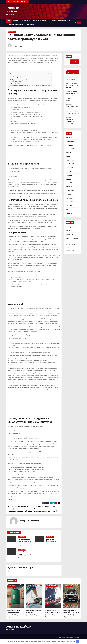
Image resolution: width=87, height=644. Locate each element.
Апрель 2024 (69, 183)
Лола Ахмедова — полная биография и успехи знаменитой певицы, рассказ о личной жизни (20, 509)
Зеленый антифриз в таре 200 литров (15, 611)
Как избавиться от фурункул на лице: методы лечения (25, 554)
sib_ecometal (22, 45)
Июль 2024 (69, 172)
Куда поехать (31, 25)
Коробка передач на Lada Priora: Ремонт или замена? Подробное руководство (72, 96)
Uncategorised (12, 32)
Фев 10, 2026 (69, 615)
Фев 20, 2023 (22, 543)
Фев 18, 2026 (31, 615)
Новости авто (26, 21)
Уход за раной (16, 84)
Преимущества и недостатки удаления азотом (22, 76)
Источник (10, 499)
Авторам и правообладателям (66, 638)
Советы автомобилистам (16, 25)
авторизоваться (39, 572)
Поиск (69, 56)
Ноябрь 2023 (69, 194)
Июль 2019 (69, 213)
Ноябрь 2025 (70, 145)
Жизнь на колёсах (19, 627)
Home (56, 638)
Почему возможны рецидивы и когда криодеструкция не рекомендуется (30, 85)
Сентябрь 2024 (70, 164)
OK (78, 641)
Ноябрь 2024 (70, 156)
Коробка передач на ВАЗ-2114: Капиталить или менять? (72, 85)
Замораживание (17, 82)
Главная (16, 21)
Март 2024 (69, 187)
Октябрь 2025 (70, 149)
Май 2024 (69, 179)
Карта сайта (77, 638)
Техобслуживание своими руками (60, 21)
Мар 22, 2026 (13, 615)
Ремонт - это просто (52, 586)
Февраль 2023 (70, 198)
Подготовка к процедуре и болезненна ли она (24, 80)
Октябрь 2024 (70, 160)
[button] (75, 23)
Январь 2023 (69, 202)
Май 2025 (69, 153)
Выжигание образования (17, 78)
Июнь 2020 (69, 206)
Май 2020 (69, 209)
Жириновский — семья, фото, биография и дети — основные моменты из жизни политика (46, 509)
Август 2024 (69, 168)
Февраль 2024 (70, 191)
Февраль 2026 (70, 141)
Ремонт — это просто (40, 21)
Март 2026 (69, 138)
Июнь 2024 (69, 175)
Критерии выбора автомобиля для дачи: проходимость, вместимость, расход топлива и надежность (72, 109)
